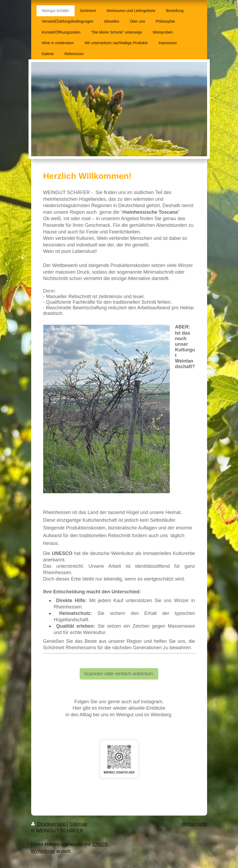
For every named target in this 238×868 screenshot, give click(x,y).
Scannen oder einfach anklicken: (119, 674)
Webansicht (194, 824)
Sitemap (78, 824)
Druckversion (49, 824)
